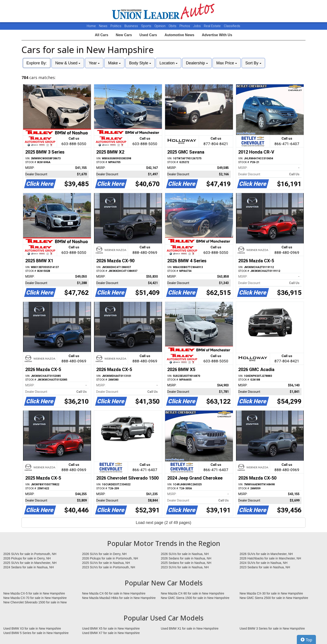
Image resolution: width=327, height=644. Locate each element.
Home (91, 26)
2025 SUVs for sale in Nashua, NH (106, 563)
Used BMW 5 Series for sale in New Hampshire (36, 633)
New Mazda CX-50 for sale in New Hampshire (114, 593)
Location (168, 63)
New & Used (68, 63)
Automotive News (179, 35)
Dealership (197, 63)
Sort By (253, 63)
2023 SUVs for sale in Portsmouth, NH (109, 567)
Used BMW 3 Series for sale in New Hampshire (272, 628)
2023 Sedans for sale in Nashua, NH (265, 567)
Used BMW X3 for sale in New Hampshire (32, 628)
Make (114, 63)
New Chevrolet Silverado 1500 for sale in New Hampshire (35, 603)
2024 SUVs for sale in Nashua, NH (264, 563)
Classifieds (232, 26)
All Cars (101, 35)
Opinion (160, 26)
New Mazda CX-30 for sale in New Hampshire (271, 593)
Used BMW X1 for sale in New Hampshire (190, 628)
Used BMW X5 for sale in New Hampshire (111, 628)
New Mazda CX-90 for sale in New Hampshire (193, 593)
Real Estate (213, 26)
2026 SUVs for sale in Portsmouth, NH (30, 554)
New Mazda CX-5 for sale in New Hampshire (34, 593)
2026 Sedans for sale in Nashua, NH (186, 558)
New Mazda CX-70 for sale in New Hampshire (35, 598)
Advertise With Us (217, 35)
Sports (147, 26)
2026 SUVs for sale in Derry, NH (104, 554)
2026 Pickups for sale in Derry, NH (27, 558)
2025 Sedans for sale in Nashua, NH (186, 563)
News (103, 26)
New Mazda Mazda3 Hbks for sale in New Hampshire (119, 598)
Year (94, 63)
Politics (116, 26)
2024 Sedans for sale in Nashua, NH (29, 567)
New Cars (124, 35)
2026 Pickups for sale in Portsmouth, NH (110, 558)
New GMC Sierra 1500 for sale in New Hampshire (195, 598)
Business (132, 26)
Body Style (140, 63)
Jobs (197, 26)
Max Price (227, 63)
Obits (173, 26)
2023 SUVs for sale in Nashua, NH (185, 567)
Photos (185, 26)
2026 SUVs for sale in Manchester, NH (266, 554)
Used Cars (148, 35)
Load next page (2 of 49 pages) (163, 523)
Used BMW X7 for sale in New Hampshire (111, 633)
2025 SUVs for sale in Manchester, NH (30, 563)
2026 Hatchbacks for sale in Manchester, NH (270, 558)
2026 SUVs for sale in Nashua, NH (185, 554)
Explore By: (37, 63)
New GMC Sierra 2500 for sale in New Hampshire (274, 598)
